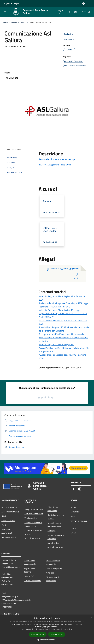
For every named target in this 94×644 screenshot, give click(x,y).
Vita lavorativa (31, 518)
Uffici (4, 516)
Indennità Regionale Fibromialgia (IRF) (56, 344)
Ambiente (52, 531)
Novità (14, 22)
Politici (4, 525)
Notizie (73, 507)
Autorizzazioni (53, 543)
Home (5, 22)
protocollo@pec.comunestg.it (18, 600)
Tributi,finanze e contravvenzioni (54, 525)
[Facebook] (68, 12)
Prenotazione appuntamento (30, 562)
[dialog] (47, 629)
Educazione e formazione (53, 509)
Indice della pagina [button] (14, 150)
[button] (47, 640)
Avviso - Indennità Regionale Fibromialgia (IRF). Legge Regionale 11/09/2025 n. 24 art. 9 (63, 305)
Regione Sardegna (11, 3)
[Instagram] (74, 12)
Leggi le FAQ (29, 576)
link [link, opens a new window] (71, 629)
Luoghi (73, 528)
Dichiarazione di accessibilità (53, 579)
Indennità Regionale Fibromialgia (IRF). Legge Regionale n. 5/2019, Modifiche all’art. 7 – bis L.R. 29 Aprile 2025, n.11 (63, 314)
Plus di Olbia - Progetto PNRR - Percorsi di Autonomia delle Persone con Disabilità (64, 329)
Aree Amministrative (10, 512)
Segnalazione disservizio (29, 570)
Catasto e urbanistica (33, 530)
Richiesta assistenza (32, 581)
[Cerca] (89, 12)
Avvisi (23, 22)
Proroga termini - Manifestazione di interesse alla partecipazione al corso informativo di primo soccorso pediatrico (63, 338)
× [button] (91, 617)
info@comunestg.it (10, 597)
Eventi (73, 533)
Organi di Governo (9, 507)
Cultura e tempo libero (34, 514)
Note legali (50, 573)
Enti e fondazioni (8, 521)
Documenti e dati (9, 537)
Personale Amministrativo (8, 531)
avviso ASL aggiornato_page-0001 (55, 165)
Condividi (69, 34)
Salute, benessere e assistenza (56, 537)
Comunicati (75, 512)
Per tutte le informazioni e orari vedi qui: (57, 159)
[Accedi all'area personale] (84, 4)
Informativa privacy (54, 568)
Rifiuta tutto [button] (57, 634)
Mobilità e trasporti (32, 538)
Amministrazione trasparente (53, 562)
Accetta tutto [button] (38, 634)
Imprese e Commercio (33, 523)
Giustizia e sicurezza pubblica (56, 517)
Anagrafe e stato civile (34, 509)
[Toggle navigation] (5, 12)
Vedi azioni (70, 39)
